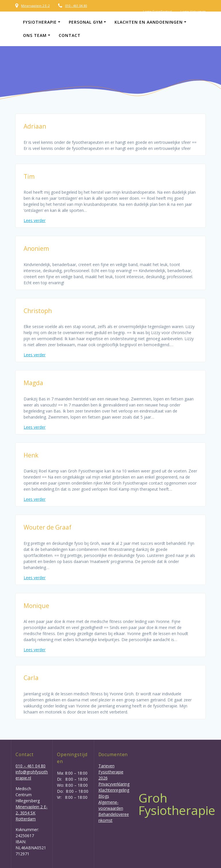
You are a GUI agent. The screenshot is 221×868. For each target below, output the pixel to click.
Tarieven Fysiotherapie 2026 (111, 772)
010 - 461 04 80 (76, 6)
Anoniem (36, 248)
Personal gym (86, 22)
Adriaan (35, 126)
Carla (31, 678)
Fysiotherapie (40, 22)
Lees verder (35, 220)
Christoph (38, 311)
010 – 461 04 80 (31, 766)
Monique (36, 606)
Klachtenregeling (114, 790)
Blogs (104, 796)
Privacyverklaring (114, 784)
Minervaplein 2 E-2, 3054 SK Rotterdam (32, 813)
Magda (33, 383)
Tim (29, 176)
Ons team (35, 35)
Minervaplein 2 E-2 (35, 6)
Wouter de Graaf (47, 527)
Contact (70, 35)
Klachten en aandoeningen (149, 22)
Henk (31, 455)
